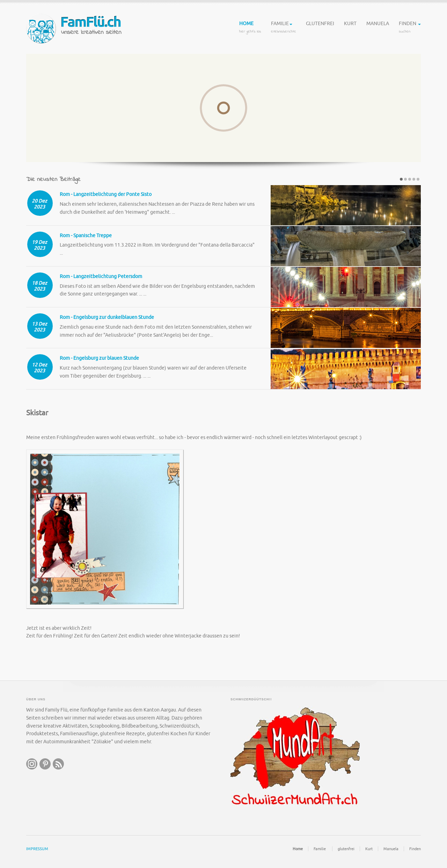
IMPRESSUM (37, 848)
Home (250, 28)
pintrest (45, 764)
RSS (58, 764)
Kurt (350, 28)
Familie (284, 28)
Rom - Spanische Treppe (86, 235)
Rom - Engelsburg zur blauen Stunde (99, 358)
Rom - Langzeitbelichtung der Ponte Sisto (106, 194)
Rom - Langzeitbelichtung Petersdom (101, 276)
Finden (410, 28)
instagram (32, 764)
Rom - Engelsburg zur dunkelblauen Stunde (107, 317)
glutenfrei (320, 28)
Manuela (378, 28)
